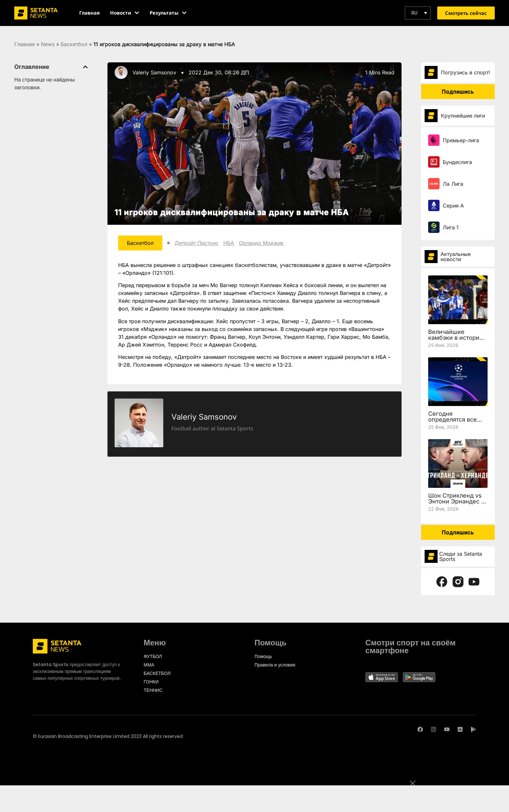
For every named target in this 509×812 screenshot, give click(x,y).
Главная (25, 44)
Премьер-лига (461, 140)
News (48, 44)
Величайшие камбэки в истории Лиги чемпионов (456, 338)
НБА (229, 243)
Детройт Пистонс (197, 243)
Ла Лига (453, 184)
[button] (418, 13)
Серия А (453, 206)
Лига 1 (451, 227)
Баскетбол (74, 44)
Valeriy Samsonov (154, 72)
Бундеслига (457, 162)
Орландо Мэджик (261, 243)
